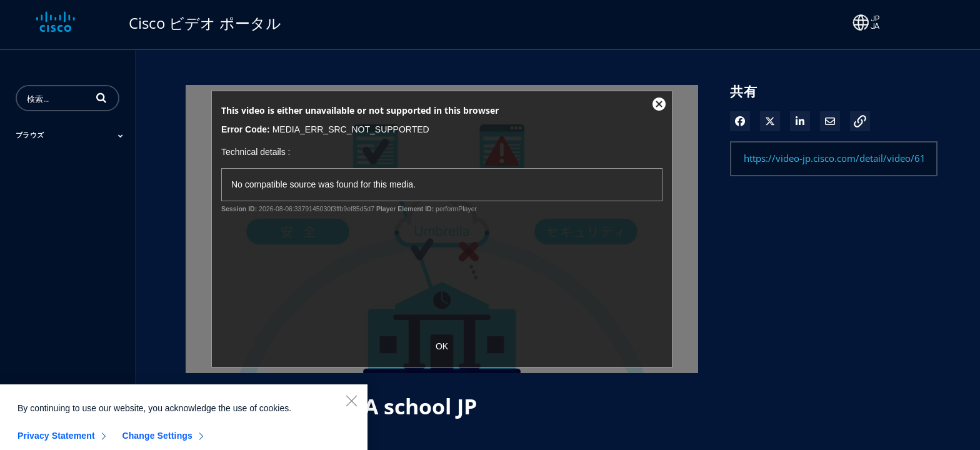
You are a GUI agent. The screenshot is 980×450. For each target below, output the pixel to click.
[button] (101, 97)
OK (442, 346)
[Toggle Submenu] (121, 136)
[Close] (351, 412)
